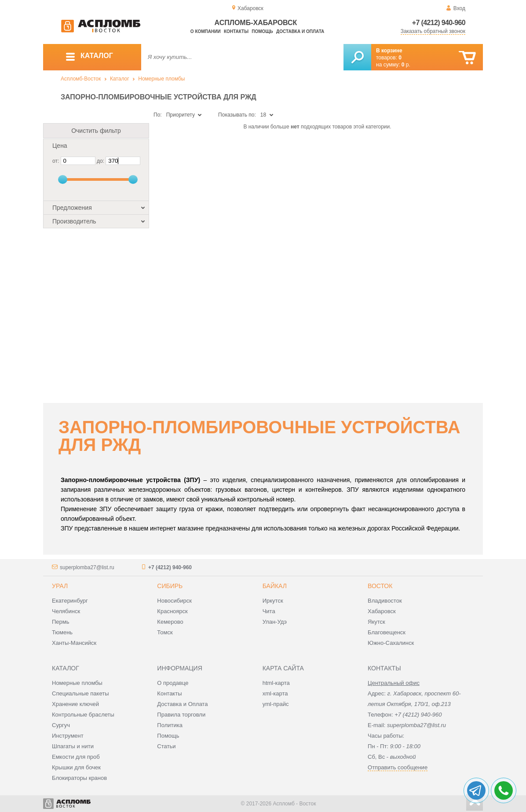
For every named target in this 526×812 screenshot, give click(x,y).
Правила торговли (181, 715)
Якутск (376, 622)
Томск (165, 632)
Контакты (236, 31)
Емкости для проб (76, 757)
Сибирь (170, 586)
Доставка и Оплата (182, 704)
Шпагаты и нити (73, 746)
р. (406, 65)
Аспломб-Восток (81, 79)
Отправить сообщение (398, 767)
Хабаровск (382, 611)
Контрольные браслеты (83, 715)
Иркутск (273, 601)
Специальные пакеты (80, 693)
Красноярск (172, 611)
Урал (60, 586)
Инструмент (68, 736)
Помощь (262, 31)
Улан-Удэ (275, 622)
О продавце (173, 683)
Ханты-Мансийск (74, 643)
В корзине (389, 51)
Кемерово (170, 622)
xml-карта (275, 693)
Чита (269, 611)
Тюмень (62, 632)
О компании (206, 31)
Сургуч (61, 725)
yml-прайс (276, 704)
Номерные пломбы (161, 79)
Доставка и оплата (300, 31)
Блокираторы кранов (79, 778)
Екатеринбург (70, 601)
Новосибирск (174, 601)
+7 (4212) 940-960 (439, 23)
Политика (170, 725)
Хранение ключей (75, 704)
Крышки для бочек (76, 767)
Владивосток (385, 601)
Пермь (61, 622)
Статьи (166, 746)
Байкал (275, 586)
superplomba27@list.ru (87, 567)
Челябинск (66, 611)
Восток (380, 586)
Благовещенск (387, 632)
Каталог (120, 79)
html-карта (276, 683)
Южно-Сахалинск (391, 643)
